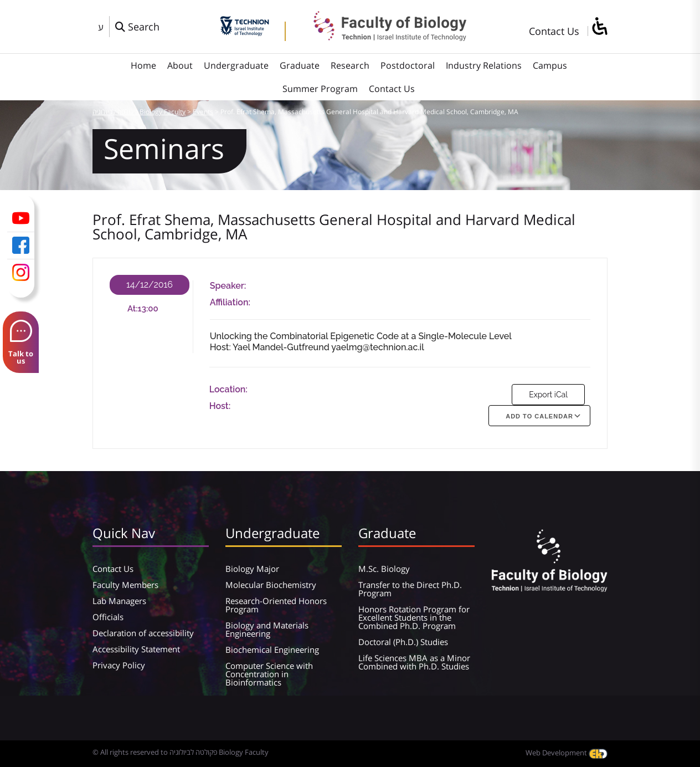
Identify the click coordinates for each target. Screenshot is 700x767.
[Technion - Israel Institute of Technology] (245, 32)
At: (133, 309)
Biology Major (252, 569)
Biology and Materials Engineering (267, 629)
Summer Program (320, 89)
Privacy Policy (119, 665)
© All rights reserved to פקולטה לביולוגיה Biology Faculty (181, 752)
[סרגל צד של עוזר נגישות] (599, 27)
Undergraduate (236, 65)
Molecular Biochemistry (271, 585)
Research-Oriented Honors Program (276, 605)
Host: (220, 406)
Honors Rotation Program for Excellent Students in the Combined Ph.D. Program (414, 617)
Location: (228, 389)
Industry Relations (484, 65)
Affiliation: (230, 302)
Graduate (300, 65)
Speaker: (228, 286)
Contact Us (554, 31)
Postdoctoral (408, 65)
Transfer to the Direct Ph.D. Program (410, 589)
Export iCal (548, 395)
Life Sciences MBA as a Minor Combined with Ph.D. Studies (414, 662)
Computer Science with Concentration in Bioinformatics (269, 674)
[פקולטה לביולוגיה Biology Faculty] (382, 37)
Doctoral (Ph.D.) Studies (403, 642)
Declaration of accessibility (143, 633)
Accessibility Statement (136, 649)
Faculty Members (125, 585)
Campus (550, 65)
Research (350, 65)
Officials (108, 617)
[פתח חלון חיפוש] (137, 27)
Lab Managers (119, 601)
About (180, 65)
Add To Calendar (539, 416)
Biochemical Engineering (272, 650)
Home (143, 65)
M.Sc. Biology (384, 569)
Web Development (567, 753)
